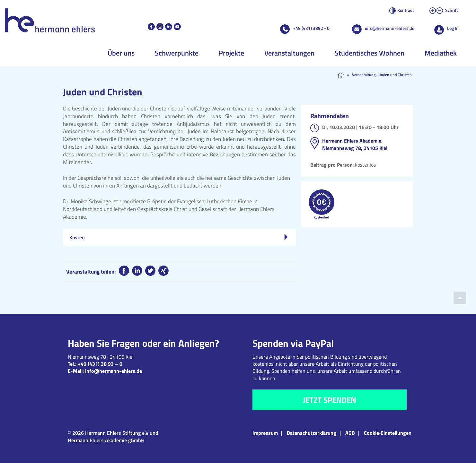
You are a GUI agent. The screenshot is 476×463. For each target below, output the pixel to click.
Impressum (265, 433)
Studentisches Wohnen (370, 53)
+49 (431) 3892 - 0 (311, 28)
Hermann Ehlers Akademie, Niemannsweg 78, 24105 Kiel (355, 144)
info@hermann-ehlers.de (390, 28)
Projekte (231, 53)
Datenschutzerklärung (312, 433)
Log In (453, 28)
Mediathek (441, 53)
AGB (350, 433)
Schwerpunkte (177, 53)
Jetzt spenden (330, 400)
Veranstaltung (364, 75)
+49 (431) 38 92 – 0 (100, 364)
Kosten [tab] (179, 237)
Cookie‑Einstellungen (388, 433)
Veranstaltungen (289, 53)
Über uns (121, 53)
